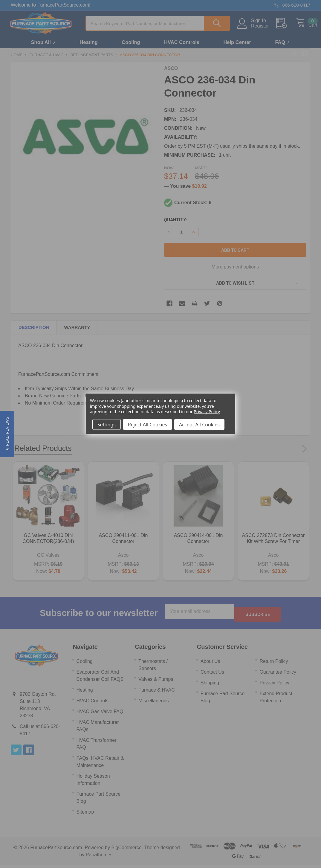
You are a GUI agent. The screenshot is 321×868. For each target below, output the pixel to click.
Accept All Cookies (199, 424)
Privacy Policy (207, 411)
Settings (107, 424)
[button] (7, 434)
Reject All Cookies (147, 424)
